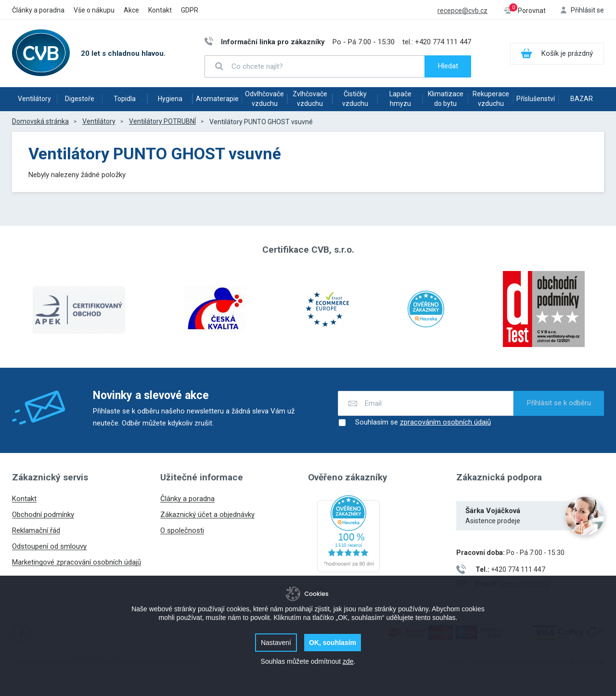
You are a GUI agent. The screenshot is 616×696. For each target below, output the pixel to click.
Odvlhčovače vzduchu (264, 99)
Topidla (125, 99)
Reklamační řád (36, 530)
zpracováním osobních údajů (445, 422)
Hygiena (170, 99)
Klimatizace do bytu (446, 99)
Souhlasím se (414, 423)
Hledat (448, 66)
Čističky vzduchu (355, 99)
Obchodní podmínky (43, 515)
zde (348, 661)
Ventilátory (34, 99)
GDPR (190, 10)
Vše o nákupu (94, 10)
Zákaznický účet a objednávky (207, 515)
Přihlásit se (587, 10)
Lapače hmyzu (400, 99)
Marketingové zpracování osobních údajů (77, 562)
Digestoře (80, 99)
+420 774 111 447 (443, 42)
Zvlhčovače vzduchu (310, 99)
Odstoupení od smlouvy (49, 546)
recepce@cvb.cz (462, 11)
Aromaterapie (217, 99)
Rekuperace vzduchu (491, 99)
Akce (131, 10)
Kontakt (160, 10)
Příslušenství (536, 99)
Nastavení (276, 643)
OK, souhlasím (333, 643)
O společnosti (182, 530)
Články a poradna (38, 10)
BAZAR (582, 99)
